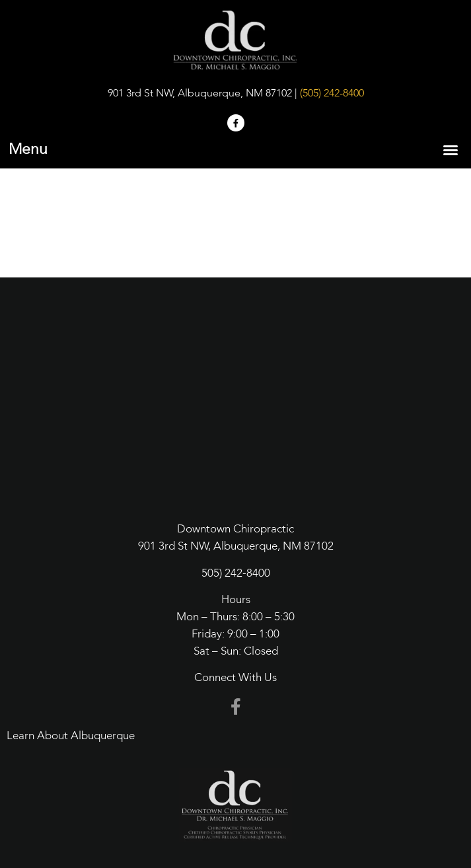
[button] (451, 150)
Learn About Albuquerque (71, 736)
